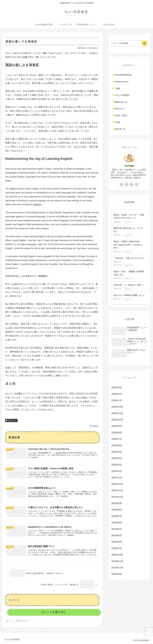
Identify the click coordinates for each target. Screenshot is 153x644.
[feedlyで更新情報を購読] (131, 185)
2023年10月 (117, 568)
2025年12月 (117, 407)
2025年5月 (117, 452)
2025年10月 (117, 420)
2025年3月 (117, 465)
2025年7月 (117, 439)
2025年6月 (117, 445)
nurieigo (129, 166)
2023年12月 (117, 555)
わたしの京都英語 (122, 95)
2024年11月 (117, 490)
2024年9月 (117, 503)
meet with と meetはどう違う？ (129, 285)
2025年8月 (117, 433)
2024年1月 (117, 548)
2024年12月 (117, 484)
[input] (128, 43)
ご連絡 (117, 88)
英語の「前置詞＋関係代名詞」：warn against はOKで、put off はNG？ (128, 245)
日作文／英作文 (121, 115)
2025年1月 (117, 478)
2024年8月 (117, 510)
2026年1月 (117, 400)
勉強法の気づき (121, 102)
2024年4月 (117, 535)
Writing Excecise (122, 82)
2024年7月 (117, 516)
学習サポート (120, 109)
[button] (145, 43)
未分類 (117, 122)
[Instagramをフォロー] (122, 185)
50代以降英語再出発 (123, 75)
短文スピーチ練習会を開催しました (129, 295)
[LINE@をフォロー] (127, 185)
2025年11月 (117, 413)
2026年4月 (117, 388)
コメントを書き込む (54, 612)
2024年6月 (117, 523)
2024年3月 (117, 542)
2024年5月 (117, 529)
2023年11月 (117, 561)
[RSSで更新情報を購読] (136, 185)
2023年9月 (117, 574)
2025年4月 (117, 458)
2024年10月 (117, 497)
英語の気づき (11, 420)
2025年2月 (117, 471)
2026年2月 (117, 394)
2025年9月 (117, 426)
